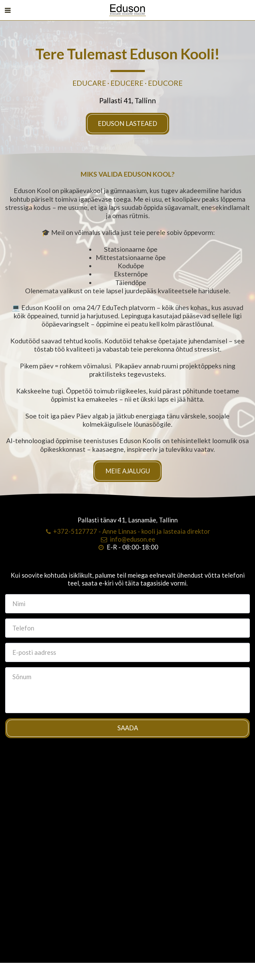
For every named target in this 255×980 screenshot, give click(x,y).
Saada (128, 731)
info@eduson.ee (127, 542)
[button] (8, 10)
